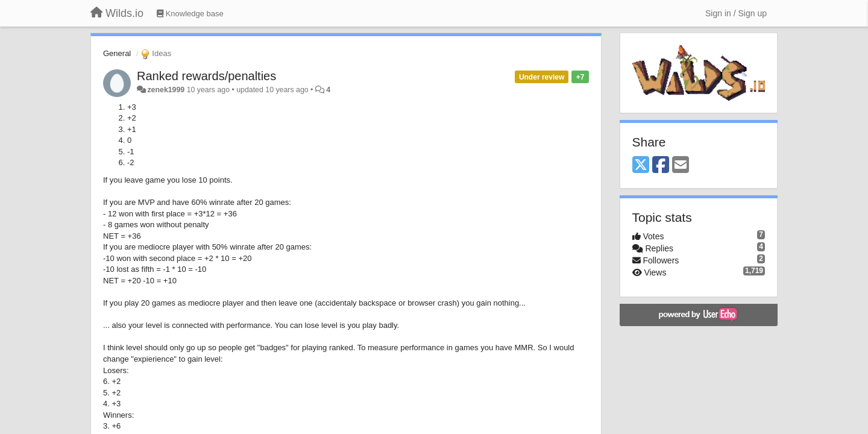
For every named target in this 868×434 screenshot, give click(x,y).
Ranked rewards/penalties (206, 76)
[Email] (681, 165)
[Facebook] (661, 165)
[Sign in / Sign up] (736, 13)
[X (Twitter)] (641, 165)
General (117, 53)
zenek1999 (166, 90)
